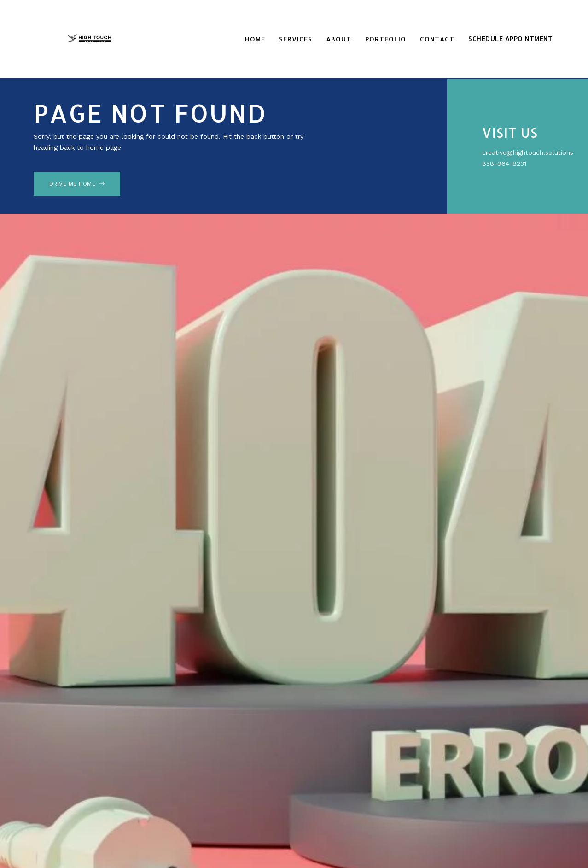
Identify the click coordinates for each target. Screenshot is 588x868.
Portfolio (386, 39)
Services (296, 39)
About (339, 39)
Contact (437, 39)
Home (255, 39)
